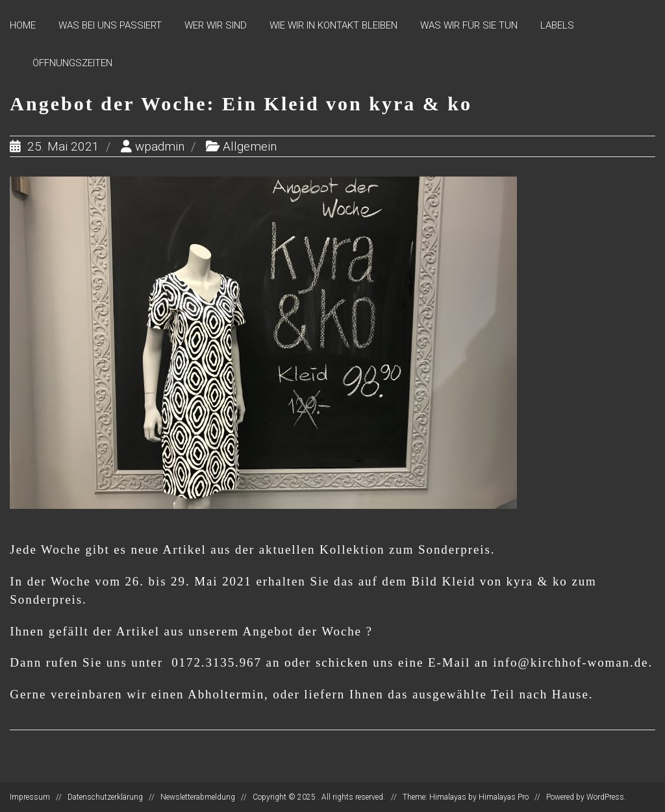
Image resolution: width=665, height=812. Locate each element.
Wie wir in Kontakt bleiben (333, 25)
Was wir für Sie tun (469, 25)
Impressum (30, 797)
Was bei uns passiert (110, 25)
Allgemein (250, 146)
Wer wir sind (216, 25)
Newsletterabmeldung (198, 797)
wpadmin (160, 146)
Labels (557, 25)
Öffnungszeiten (72, 63)
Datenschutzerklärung (105, 797)
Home (23, 25)
